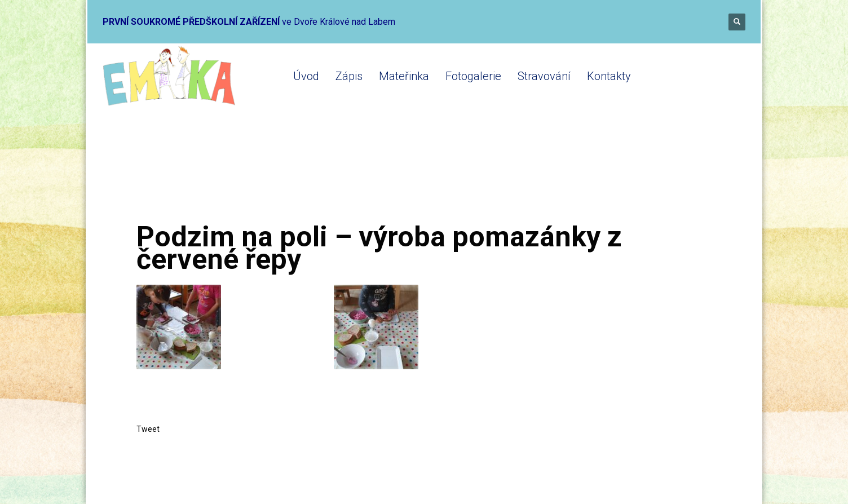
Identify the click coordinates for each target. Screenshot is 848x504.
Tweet (148, 429)
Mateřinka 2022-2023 (281, 176)
